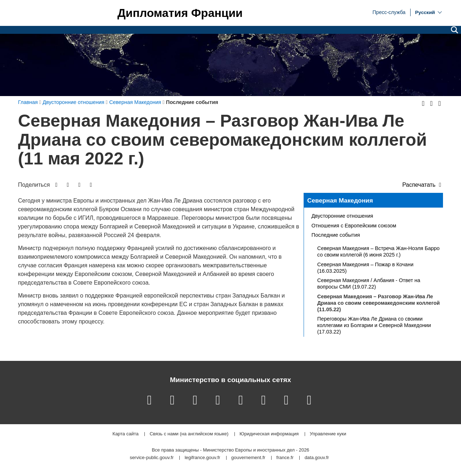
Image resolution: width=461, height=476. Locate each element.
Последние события (336, 235)
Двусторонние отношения (342, 216)
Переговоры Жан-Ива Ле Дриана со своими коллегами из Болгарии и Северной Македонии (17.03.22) (374, 325)
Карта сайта (125, 434)
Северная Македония (340, 200)
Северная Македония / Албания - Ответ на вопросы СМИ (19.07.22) (369, 284)
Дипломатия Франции (180, 13)
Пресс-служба (389, 12)
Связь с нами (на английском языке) (189, 434)
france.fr (285, 458)
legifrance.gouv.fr (203, 458)
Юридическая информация (269, 434)
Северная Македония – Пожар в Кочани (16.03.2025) (365, 268)
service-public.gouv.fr (152, 458)
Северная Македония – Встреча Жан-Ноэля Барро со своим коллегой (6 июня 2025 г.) (379, 251)
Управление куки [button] (328, 434)
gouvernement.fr (248, 458)
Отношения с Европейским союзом (354, 226)
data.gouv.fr (317, 458)
